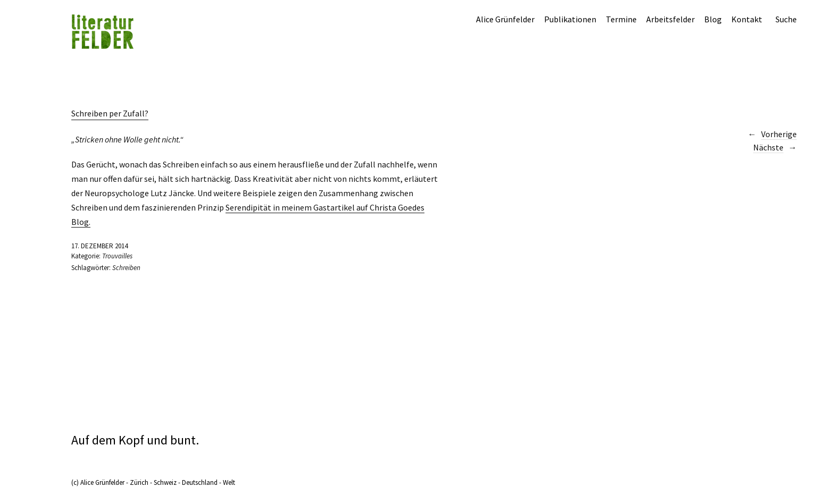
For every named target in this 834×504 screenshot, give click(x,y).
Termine (621, 19)
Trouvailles (117, 256)
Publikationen (570, 19)
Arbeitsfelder (670, 19)
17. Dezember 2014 (99, 246)
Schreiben (126, 268)
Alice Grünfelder (505, 19)
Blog (713, 19)
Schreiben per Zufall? (110, 113)
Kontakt (747, 19)
